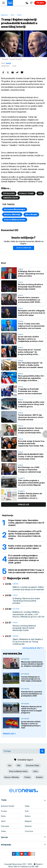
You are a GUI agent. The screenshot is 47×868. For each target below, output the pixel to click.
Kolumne (28, 826)
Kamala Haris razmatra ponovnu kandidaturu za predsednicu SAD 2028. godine (29, 300)
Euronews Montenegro (15, 209)
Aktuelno (25, 659)
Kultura (28, 816)
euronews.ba (12, 653)
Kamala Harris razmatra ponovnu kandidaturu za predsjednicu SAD (32, 694)
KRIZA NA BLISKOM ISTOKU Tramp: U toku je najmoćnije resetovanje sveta (31, 457)
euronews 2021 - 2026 (23, 864)
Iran (10, 765)
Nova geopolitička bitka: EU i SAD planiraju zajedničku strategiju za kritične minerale (31, 378)
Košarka (39, 777)
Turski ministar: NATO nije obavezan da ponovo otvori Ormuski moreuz (31, 417)
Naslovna (4, 15)
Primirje (27, 777)
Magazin (28, 821)
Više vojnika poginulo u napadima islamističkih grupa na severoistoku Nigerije (31, 483)
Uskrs (35, 771)
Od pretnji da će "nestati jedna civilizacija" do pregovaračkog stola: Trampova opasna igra (29, 352)
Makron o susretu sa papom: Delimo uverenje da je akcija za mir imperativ (28, 588)
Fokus (19, 15)
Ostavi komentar (24, 248)
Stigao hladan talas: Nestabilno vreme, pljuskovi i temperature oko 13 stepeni (26, 523)
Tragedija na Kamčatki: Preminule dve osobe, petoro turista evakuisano (30, 391)
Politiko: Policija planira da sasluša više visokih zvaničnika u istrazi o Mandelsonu (30, 496)
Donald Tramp (26, 193)
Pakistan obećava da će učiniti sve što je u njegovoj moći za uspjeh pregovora (31, 710)
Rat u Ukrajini (31, 214)
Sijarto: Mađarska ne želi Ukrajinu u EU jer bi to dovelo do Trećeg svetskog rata (28, 642)
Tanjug (8, 63)
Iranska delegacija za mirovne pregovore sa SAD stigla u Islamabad (31, 679)
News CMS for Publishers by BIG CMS (23, 866)
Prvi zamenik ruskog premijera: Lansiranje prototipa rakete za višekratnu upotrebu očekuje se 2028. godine (23, 559)
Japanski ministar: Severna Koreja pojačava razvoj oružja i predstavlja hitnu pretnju (30, 430)
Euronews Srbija (33, 765)
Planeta (21, 478)
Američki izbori (11, 198)
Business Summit (8, 806)
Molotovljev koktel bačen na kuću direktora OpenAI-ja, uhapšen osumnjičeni (32, 664)
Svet (12, 15)
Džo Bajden (9, 193)
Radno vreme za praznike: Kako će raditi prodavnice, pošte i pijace (25, 547)
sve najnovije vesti (33, 648)
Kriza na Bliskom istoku (15, 220)
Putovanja (5, 826)
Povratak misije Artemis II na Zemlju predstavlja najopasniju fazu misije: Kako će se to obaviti (31, 443)
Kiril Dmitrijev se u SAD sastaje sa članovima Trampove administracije (30, 470)
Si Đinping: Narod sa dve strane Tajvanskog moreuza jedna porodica (31, 274)
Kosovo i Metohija (12, 214)
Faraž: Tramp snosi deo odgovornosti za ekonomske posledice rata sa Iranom (31, 326)
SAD (40, 193)
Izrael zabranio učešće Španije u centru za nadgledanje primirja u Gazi (31, 339)
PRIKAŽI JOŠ (9, 734)
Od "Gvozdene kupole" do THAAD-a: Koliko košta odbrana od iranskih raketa (30, 365)
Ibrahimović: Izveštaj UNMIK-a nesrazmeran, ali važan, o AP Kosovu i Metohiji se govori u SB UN (28, 614)
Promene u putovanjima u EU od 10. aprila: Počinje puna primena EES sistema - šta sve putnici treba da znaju (25, 535)
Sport (3, 821)
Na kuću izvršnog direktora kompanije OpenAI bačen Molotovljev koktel (30, 287)
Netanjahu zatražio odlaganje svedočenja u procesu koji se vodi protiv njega (32, 313)
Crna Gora (29, 831)
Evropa (15, 584)
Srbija (27, 806)
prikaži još (24, 505)
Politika (16, 609)
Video (4, 831)
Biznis (3, 816)
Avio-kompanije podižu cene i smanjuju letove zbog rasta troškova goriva (31, 404)
